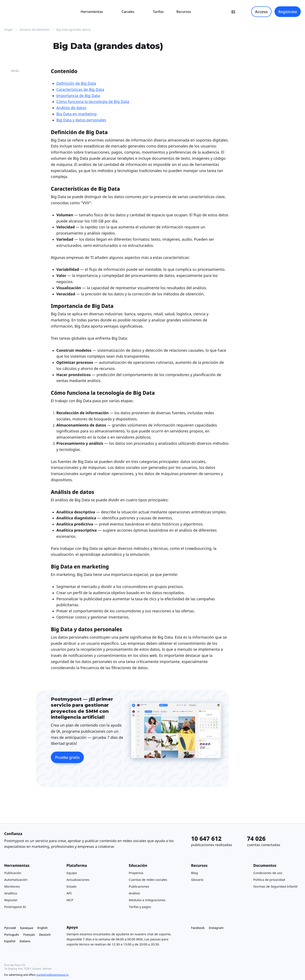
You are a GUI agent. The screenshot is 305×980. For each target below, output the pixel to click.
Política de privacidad (269, 880)
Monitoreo (12, 887)
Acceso (261, 12)
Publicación (13, 873)
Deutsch (45, 935)
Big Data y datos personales (81, 120)
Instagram (216, 928)
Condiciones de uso (268, 873)
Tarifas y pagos (140, 907)
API (69, 893)
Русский (10, 928)
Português (12, 935)
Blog (194, 873)
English (43, 928)
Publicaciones (139, 887)
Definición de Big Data (76, 83)
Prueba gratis (67, 758)
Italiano (25, 941)
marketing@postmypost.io (52, 975)
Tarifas (158, 12)
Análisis (134, 893)
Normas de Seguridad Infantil (275, 887)
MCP (70, 900)
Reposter (11, 900)
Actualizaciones (78, 880)
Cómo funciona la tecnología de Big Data (93, 102)
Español (10, 941)
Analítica (11, 893)
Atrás (12, 71)
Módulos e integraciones (147, 900)
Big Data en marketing (76, 114)
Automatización (16, 880)
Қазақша (27, 928)
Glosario (197, 880)
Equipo (72, 873)
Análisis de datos (71, 108)
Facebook (198, 928)
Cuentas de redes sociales (148, 880)
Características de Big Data (80, 89)
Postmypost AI (15, 907)
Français (29, 935)
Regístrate (288, 12)
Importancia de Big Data (78, 96)
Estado (72, 887)
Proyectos (136, 873)
